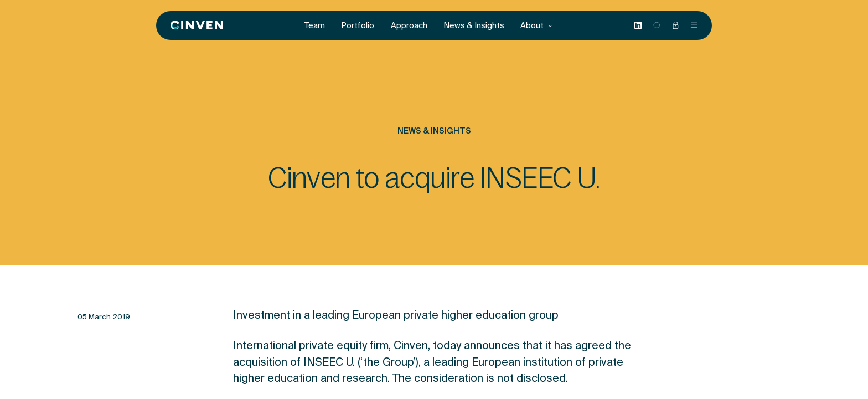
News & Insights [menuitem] (474, 25)
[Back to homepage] (197, 25)
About (537, 25)
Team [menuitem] (315, 25)
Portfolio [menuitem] (358, 25)
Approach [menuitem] (409, 25)
